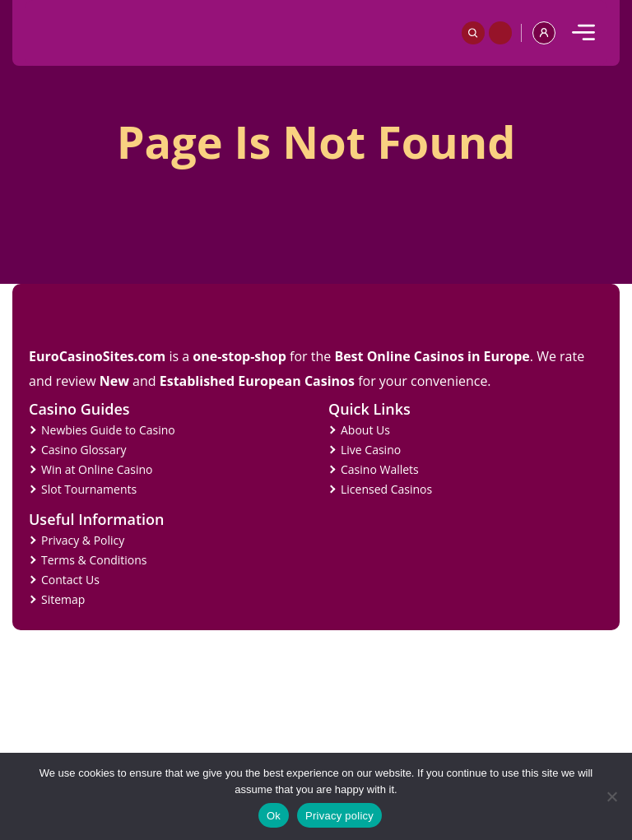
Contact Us (70, 580)
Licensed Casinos (386, 489)
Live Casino (371, 450)
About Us (365, 430)
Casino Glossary (84, 450)
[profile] (544, 33)
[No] (611, 796)
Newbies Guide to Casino (108, 430)
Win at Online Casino (97, 469)
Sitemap (63, 599)
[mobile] (583, 33)
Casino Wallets (380, 469)
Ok (274, 816)
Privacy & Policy (83, 540)
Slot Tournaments (89, 489)
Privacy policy (339, 816)
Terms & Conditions (94, 560)
